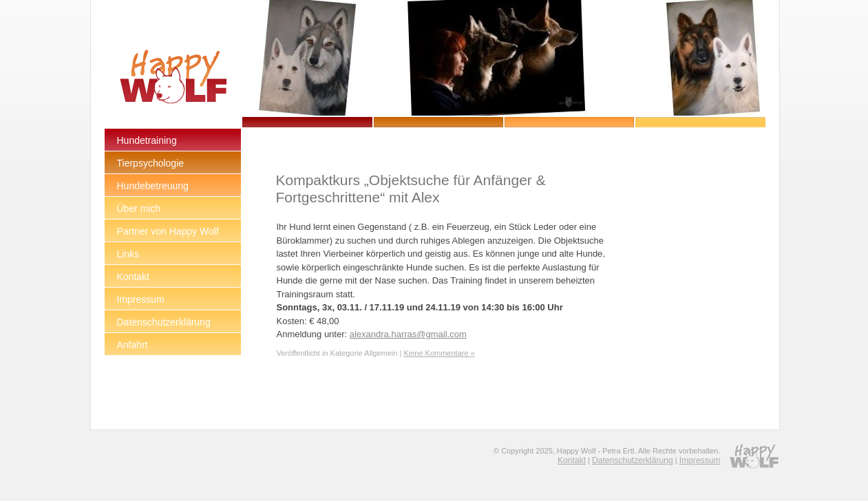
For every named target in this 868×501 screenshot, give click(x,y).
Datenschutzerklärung (633, 460)
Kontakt (572, 460)
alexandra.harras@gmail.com (408, 334)
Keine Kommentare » (439, 353)
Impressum (700, 460)
